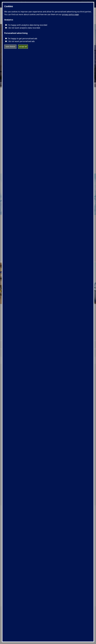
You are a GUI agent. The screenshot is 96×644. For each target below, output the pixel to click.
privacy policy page (70, 14)
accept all (23, 47)
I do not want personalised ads (21, 41)
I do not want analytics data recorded (24, 28)
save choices (10, 47)
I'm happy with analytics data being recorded (27, 25)
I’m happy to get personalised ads (22, 38)
